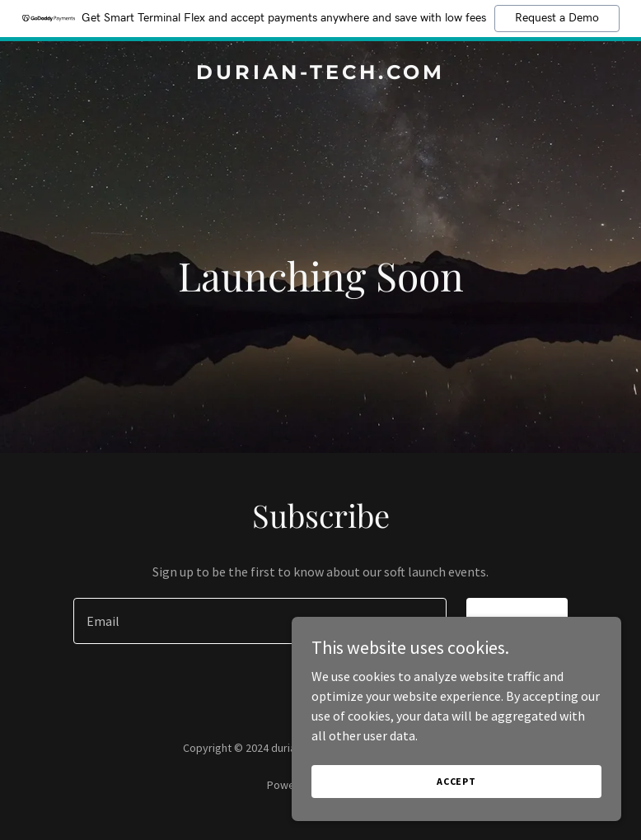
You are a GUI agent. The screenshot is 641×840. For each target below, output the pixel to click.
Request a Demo (557, 18)
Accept (456, 781)
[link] (320, 74)
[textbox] (260, 621)
